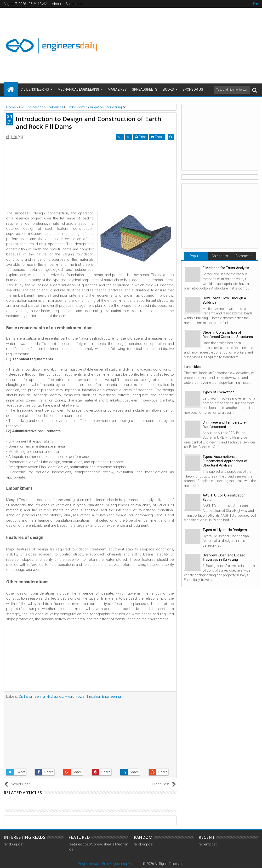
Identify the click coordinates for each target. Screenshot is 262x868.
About (57, 4)
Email (158, 137)
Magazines (117, 89)
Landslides (192, 367)
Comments (244, 256)
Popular (196, 256)
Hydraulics (55, 697)
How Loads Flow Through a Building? (224, 300)
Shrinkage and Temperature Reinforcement (224, 425)
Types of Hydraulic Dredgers (225, 530)
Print (141, 137)
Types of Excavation (219, 392)
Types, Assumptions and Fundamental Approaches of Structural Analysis (225, 461)
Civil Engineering (35, 89)
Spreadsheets (145, 89)
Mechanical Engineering (78, 89)
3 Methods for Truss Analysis (226, 268)
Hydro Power (75, 697)
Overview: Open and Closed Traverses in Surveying (224, 557)
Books (168, 89)
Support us (74, 4)
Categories (220, 256)
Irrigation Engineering (104, 697)
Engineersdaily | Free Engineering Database (110, 864)
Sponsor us (193, 89)
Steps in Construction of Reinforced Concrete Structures (228, 335)
